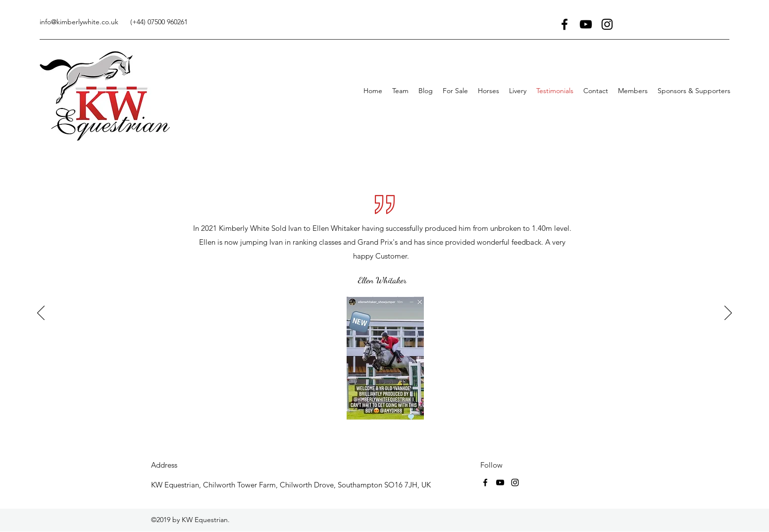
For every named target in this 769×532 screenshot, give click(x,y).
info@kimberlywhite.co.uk (79, 22)
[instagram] (607, 24)
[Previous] (41, 314)
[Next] (728, 314)
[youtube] (586, 24)
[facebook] (564, 24)
